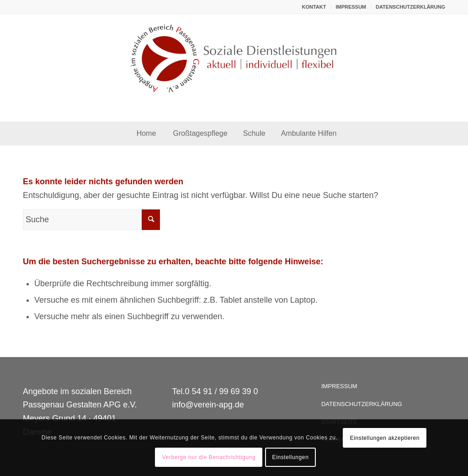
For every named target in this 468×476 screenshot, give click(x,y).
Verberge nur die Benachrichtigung (209, 457)
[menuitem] (314, 7)
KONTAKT (314, 7)
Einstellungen (291, 457)
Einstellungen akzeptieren (385, 438)
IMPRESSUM (351, 7)
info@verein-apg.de (208, 405)
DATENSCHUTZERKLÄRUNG (410, 7)
